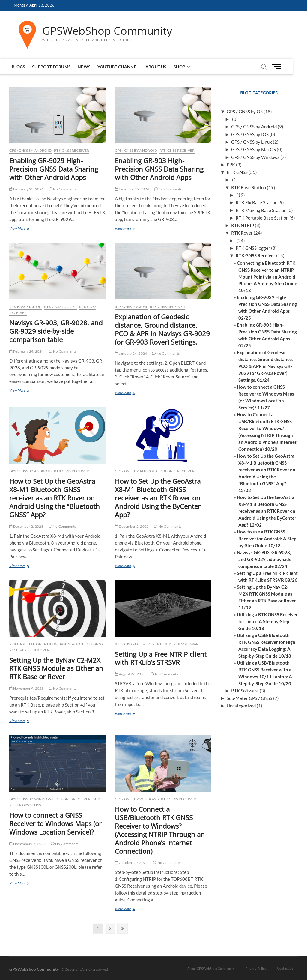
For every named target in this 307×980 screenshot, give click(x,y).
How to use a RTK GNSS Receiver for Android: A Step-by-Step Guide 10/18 (267, 539)
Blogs (19, 67)
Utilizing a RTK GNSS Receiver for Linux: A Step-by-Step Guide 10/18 (267, 621)
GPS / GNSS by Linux (252, 142)
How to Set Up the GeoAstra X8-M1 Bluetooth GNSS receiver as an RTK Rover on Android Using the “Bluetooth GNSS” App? (55, 498)
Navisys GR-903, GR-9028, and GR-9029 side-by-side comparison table (56, 331)
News (85, 67)
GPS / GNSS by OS (245, 112)
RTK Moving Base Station (261, 210)
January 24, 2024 (131, 353)
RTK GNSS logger (60, 307)
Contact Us (285, 968)
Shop (180, 67)
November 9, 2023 (27, 688)
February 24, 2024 (27, 351)
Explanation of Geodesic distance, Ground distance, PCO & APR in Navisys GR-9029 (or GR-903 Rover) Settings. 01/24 (265, 366)
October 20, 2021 (131, 863)
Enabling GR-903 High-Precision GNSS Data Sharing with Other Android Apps (159, 169)
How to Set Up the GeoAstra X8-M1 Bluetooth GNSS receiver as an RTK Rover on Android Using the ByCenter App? (158, 498)
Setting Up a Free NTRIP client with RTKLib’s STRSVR (161, 658)
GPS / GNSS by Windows (31, 799)
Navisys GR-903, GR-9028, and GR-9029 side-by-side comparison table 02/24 (264, 559)
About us (156, 67)
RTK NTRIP (162, 644)
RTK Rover (40, 650)
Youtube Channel (118, 67)
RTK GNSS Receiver (72, 150)
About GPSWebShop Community (211, 968)
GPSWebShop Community (107, 31)
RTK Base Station (25, 307)
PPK (231, 165)
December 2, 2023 (26, 526)
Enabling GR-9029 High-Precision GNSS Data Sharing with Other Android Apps (54, 169)
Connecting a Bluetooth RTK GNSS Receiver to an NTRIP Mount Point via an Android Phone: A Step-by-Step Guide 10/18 (267, 277)
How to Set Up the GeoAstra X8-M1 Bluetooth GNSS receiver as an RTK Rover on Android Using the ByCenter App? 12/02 (267, 511)
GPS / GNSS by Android (30, 150)
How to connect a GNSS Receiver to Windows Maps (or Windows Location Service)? (55, 823)
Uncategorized (241, 706)
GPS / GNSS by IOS (250, 134)
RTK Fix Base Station (64, 644)
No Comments (63, 189)
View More (24, 229)
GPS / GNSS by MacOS (253, 149)
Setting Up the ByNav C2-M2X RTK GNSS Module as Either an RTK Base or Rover (56, 668)
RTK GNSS (237, 172)
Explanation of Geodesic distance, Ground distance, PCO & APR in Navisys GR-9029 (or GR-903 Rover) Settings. (162, 329)
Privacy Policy (256, 968)
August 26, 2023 (130, 674)
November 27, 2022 (28, 844)
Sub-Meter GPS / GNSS (249, 698)
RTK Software (187, 644)
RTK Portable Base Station (262, 218)
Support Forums (52, 67)
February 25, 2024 (27, 189)
